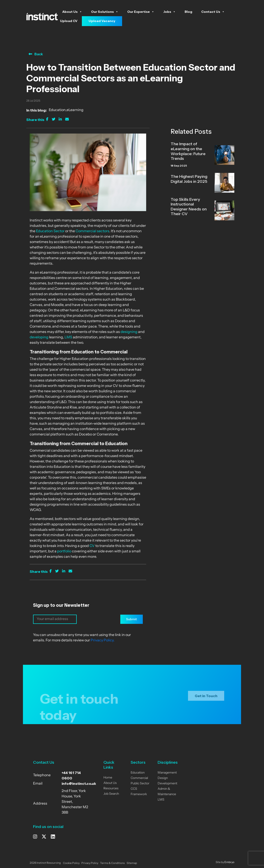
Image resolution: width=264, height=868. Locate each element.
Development (167, 784)
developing (39, 337)
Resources (111, 789)
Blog (188, 12)
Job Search (111, 794)
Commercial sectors (92, 231)
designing (129, 332)
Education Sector (50, 231)
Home (108, 778)
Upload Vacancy (102, 21)
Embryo (229, 862)
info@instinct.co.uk (79, 783)
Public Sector (140, 784)
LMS (68, 337)
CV (92, 546)
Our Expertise (141, 12)
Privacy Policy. (103, 640)
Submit (132, 619)
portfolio (64, 551)
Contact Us (213, 12)
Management (167, 773)
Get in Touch (206, 699)
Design (163, 778)
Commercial (139, 778)
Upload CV (69, 21)
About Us (72, 12)
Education (57, 110)
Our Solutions (105, 12)
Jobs (169, 12)
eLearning (75, 110)
